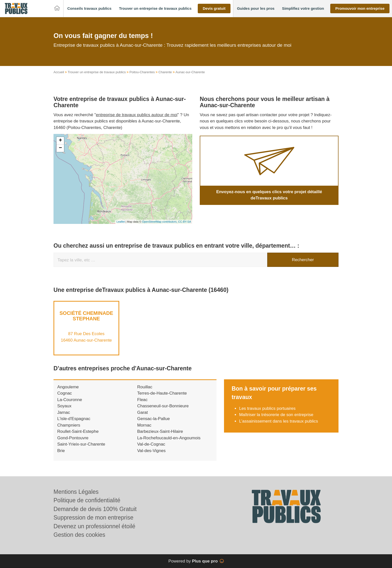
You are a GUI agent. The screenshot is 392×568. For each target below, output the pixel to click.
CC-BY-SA (184, 222)
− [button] (60, 148)
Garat (143, 412)
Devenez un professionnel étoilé (94, 526)
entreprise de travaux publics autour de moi (137, 115)
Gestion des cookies (79, 535)
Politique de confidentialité (87, 500)
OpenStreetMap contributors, (160, 222)
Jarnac (64, 412)
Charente (165, 72)
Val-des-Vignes (151, 451)
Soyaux (64, 406)
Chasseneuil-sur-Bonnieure (163, 406)
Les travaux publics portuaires (267, 408)
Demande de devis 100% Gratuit (95, 509)
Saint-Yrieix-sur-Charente (81, 444)
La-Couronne (70, 400)
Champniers (69, 425)
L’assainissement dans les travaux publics (278, 421)
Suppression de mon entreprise (93, 518)
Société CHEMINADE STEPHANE (86, 316)
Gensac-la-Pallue (153, 419)
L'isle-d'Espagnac (74, 419)
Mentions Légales (76, 492)
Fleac (142, 400)
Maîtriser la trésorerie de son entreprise (276, 415)
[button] (89, 9)
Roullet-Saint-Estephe (78, 431)
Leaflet (121, 222)
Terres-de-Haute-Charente (162, 393)
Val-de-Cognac (151, 444)
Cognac (65, 393)
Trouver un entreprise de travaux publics (97, 72)
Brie (61, 451)
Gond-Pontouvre (73, 438)
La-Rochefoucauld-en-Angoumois (169, 438)
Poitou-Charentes (142, 72)
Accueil (59, 72)
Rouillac (145, 387)
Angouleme (68, 387)
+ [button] (60, 141)
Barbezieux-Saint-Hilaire (160, 431)
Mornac (144, 425)
